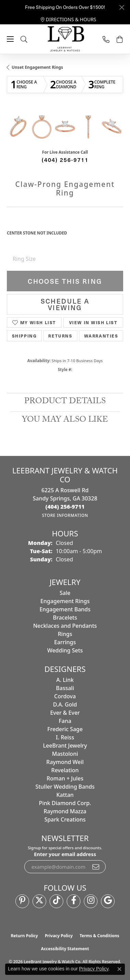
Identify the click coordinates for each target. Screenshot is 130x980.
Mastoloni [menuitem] (65, 754)
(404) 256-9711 (65, 160)
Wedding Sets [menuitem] (65, 650)
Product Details (65, 402)
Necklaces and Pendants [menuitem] (65, 626)
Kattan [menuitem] (65, 795)
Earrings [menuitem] (65, 642)
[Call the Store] (65, 507)
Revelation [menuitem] (65, 770)
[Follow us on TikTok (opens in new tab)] (56, 901)
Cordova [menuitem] (65, 696)
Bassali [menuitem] (65, 688)
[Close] (122, 7)
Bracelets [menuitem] (65, 618)
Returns (60, 336)
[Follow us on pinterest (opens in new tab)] (22, 901)
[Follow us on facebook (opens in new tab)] (74, 901)
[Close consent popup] (119, 969)
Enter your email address (65, 854)
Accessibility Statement (65, 949)
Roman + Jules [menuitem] (65, 778)
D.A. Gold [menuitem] (65, 704)
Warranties (101, 336)
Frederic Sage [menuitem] (65, 729)
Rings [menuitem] (65, 634)
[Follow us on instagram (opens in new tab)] (91, 901)
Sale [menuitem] (65, 593)
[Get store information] (65, 515)
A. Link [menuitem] (65, 680)
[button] (31, 39)
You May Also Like (65, 421)
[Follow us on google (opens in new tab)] (108, 901)
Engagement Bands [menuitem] (65, 609)
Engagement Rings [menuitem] (65, 601)
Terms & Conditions (100, 936)
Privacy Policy (59, 936)
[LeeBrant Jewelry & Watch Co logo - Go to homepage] (65, 39)
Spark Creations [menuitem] (65, 819)
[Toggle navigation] (10, 39)
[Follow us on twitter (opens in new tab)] (39, 901)
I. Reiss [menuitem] (65, 737)
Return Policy (24, 936)
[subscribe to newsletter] (96, 867)
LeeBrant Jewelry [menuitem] (65, 746)
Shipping (24, 336)
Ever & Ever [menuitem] (65, 713)
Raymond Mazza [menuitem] (65, 811)
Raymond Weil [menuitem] (65, 762)
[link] (69, 20)
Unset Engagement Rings (37, 67)
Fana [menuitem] (65, 721)
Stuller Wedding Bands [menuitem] (65, 787)
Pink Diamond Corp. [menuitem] (65, 803)
